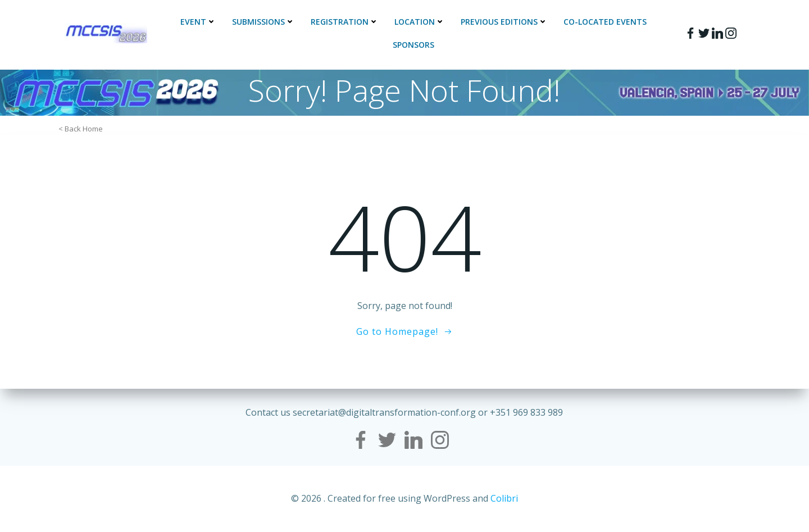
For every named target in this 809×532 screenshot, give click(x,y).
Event (198, 22)
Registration (345, 22)
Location (420, 22)
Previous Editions (504, 22)
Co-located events (605, 22)
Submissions (263, 22)
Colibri (504, 498)
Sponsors (413, 45)
